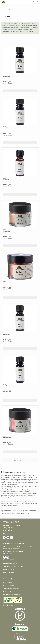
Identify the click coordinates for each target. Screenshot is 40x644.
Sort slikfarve (6, 386)
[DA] (4, 2)
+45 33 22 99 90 (8, 553)
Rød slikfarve (6, 334)
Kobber (5, 283)
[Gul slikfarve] (20, 163)
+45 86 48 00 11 (9, 527)
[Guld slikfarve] (20, 215)
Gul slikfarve (6, 180)
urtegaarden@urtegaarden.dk (15, 529)
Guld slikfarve (6, 231)
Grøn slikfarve (6, 128)
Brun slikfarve (6, 76)
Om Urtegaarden (8, 582)
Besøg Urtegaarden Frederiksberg (12, 595)
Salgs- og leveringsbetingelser (11, 588)
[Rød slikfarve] (20, 318)
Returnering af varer (9, 585)
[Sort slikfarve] (20, 370)
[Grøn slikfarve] (20, 112)
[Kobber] (20, 266)
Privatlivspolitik (7, 591)
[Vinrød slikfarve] (20, 421)
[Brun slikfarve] (20, 60)
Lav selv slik (4, 10)
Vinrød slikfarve (7, 438)
